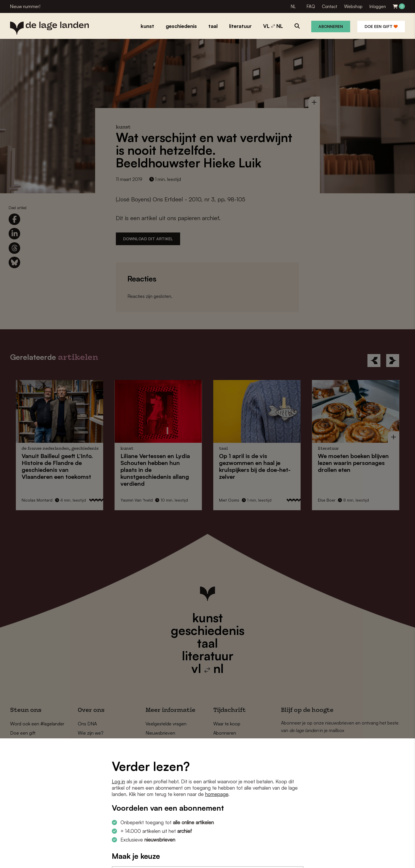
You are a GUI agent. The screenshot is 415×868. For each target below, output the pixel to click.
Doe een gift (381, 26)
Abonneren (331, 26)
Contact (330, 6)
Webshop (353, 6)
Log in (118, 781)
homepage (217, 794)
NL (293, 6)
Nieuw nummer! (25, 6)
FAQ (311, 6)
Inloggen (378, 6)
